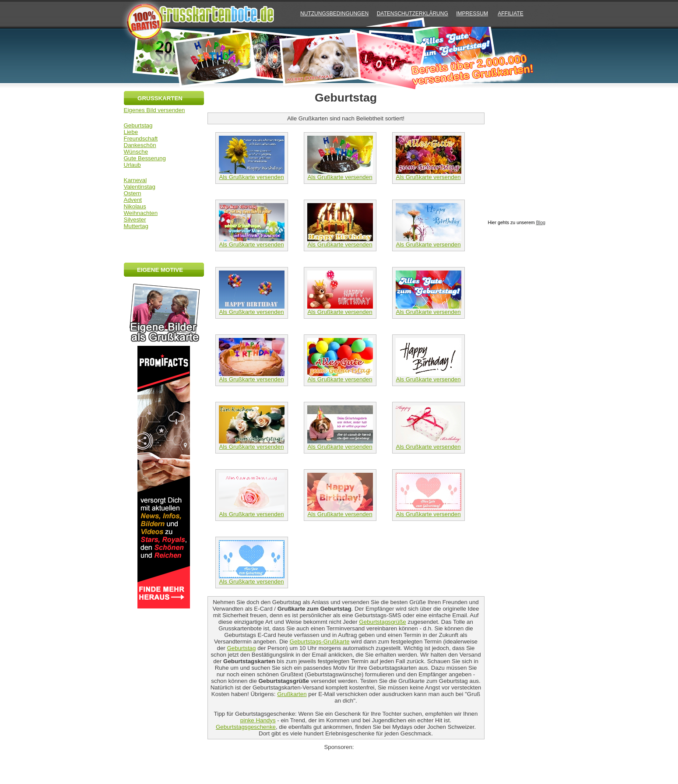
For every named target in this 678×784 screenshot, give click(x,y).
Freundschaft (141, 139)
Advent (133, 200)
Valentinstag (140, 187)
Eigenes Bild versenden (155, 110)
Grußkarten (292, 694)
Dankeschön (140, 145)
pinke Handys (258, 720)
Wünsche (136, 152)
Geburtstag (138, 125)
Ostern (133, 193)
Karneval (135, 180)
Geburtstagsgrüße (382, 622)
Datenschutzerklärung (413, 14)
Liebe (131, 132)
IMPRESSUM (472, 14)
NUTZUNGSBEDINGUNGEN (334, 14)
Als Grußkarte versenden (252, 174)
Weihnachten (141, 213)
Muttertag (136, 226)
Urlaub (132, 165)
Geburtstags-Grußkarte (320, 642)
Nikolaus (135, 206)
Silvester (135, 220)
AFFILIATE (510, 14)
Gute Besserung (145, 158)
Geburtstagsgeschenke (246, 727)
